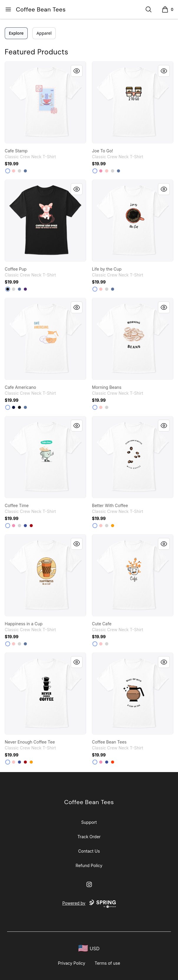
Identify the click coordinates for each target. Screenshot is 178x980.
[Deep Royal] (25, 526)
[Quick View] (77, 71)
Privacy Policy (71, 963)
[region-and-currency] (89, 948)
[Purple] (25, 289)
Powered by (89, 904)
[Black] (8, 289)
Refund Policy (89, 865)
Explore (16, 33)
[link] (45, 102)
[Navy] (14, 407)
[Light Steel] (19, 171)
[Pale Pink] (14, 171)
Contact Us (89, 851)
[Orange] (113, 762)
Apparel (44, 33)
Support (89, 822)
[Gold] (113, 526)
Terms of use (107, 963)
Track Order (89, 837)
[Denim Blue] (25, 171)
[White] (8, 171)
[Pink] (101, 171)
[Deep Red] (31, 526)
